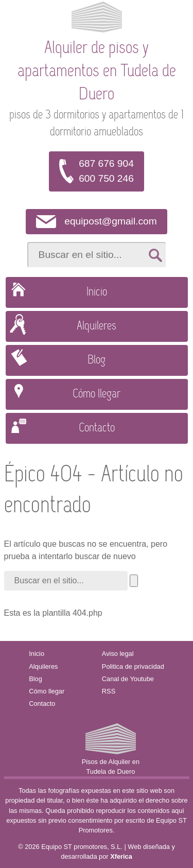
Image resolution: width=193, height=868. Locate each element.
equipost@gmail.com (110, 221)
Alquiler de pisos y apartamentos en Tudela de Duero (97, 72)
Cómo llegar (97, 394)
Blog (97, 360)
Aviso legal (118, 654)
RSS (109, 691)
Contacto (97, 428)
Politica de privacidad (133, 666)
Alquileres (97, 326)
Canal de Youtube (128, 679)
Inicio (97, 292)
